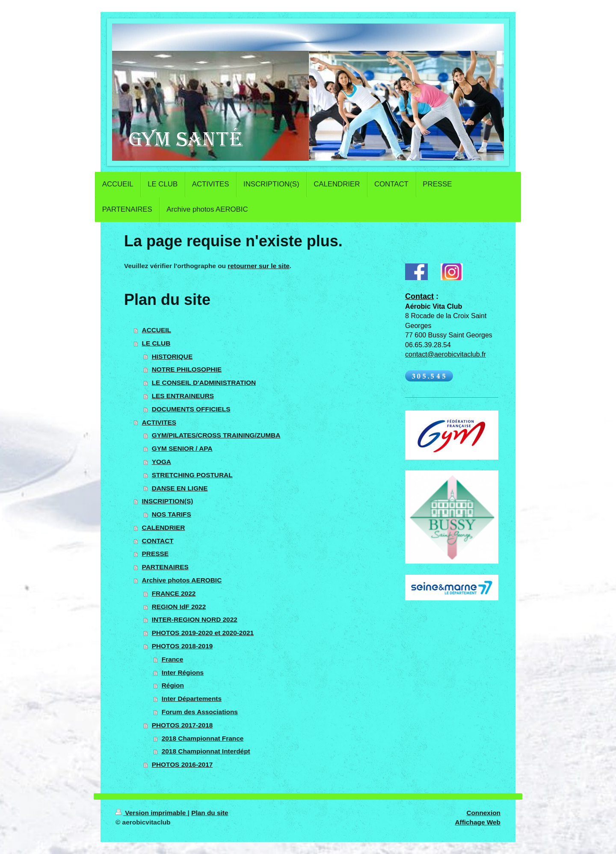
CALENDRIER (164, 527)
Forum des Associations (200, 712)
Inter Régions (183, 672)
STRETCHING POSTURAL (192, 475)
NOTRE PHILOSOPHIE (187, 369)
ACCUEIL (157, 330)
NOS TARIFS (172, 514)
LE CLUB (156, 343)
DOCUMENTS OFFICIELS (191, 409)
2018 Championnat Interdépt (206, 751)
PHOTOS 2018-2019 (182, 646)
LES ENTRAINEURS (183, 396)
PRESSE (155, 554)
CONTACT (158, 541)
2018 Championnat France (203, 738)
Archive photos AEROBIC (182, 580)
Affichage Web (478, 822)
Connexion (483, 813)
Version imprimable (152, 813)
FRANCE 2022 (174, 593)
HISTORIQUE (172, 356)
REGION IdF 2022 (179, 607)
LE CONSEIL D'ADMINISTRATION (204, 383)
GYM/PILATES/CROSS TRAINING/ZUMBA (216, 435)
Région (173, 685)
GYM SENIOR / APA (182, 448)
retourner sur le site (259, 266)
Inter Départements (192, 699)
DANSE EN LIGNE (180, 488)
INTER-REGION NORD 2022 (195, 619)
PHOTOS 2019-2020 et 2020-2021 (203, 633)
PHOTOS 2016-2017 (182, 764)
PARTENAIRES (165, 567)
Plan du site (210, 813)
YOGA (161, 462)
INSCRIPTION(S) (168, 501)
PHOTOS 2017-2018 (182, 725)
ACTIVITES (159, 422)
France (172, 659)
